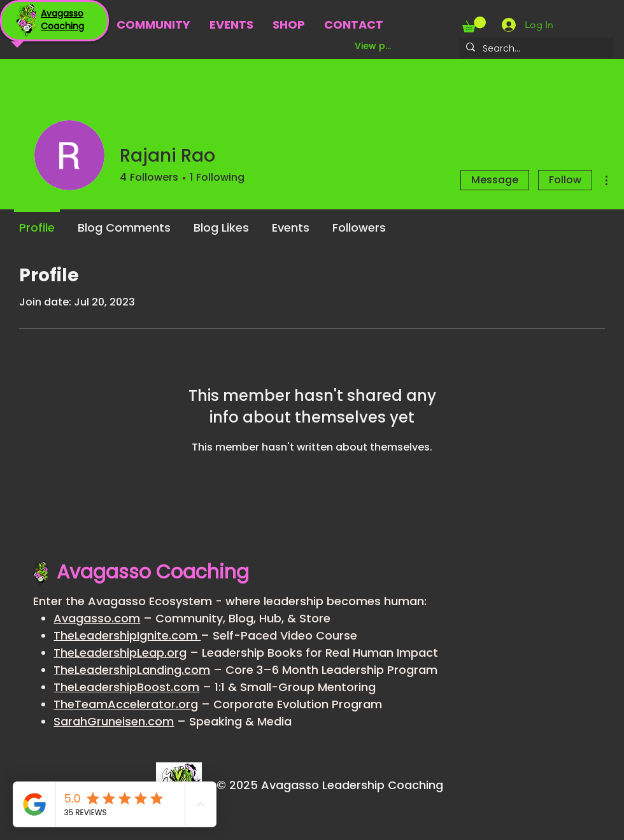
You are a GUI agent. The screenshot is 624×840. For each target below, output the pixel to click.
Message (495, 180)
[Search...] (535, 49)
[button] (474, 24)
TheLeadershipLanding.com (132, 670)
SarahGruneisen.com (114, 721)
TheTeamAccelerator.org (126, 704)
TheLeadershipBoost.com (126, 687)
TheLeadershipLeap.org (120, 653)
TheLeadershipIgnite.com (127, 635)
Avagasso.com (97, 618)
